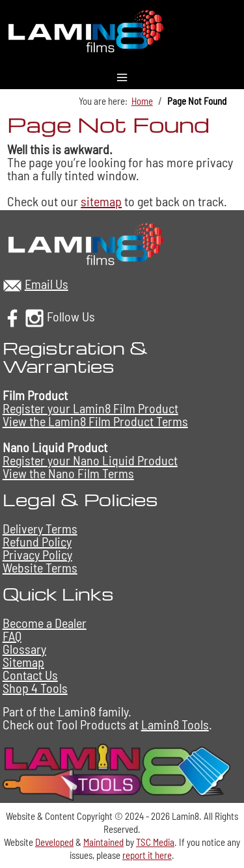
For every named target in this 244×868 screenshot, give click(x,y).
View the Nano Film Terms (68, 473)
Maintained (103, 842)
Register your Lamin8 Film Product (90, 408)
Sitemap (23, 662)
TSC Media (155, 842)
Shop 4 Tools (35, 688)
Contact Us (30, 675)
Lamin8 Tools (175, 724)
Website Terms (40, 567)
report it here (147, 855)
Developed (54, 842)
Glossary (24, 649)
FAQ (12, 636)
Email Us (47, 284)
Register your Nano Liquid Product (90, 460)
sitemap (101, 201)
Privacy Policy (37, 554)
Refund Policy (37, 541)
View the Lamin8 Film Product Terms (95, 421)
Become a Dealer (45, 623)
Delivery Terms (40, 528)
